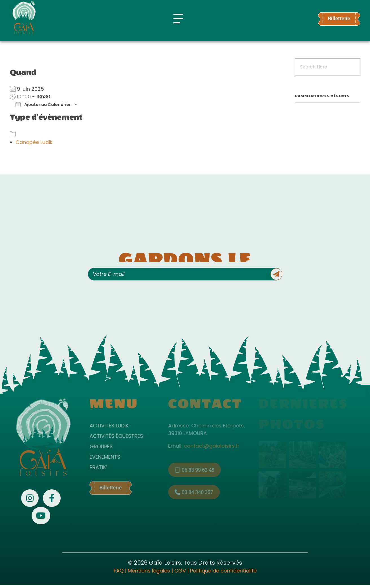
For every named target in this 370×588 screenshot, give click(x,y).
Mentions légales (149, 571)
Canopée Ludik (34, 142)
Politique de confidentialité (223, 571)
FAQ (119, 571)
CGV (180, 571)
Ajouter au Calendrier (43, 104)
